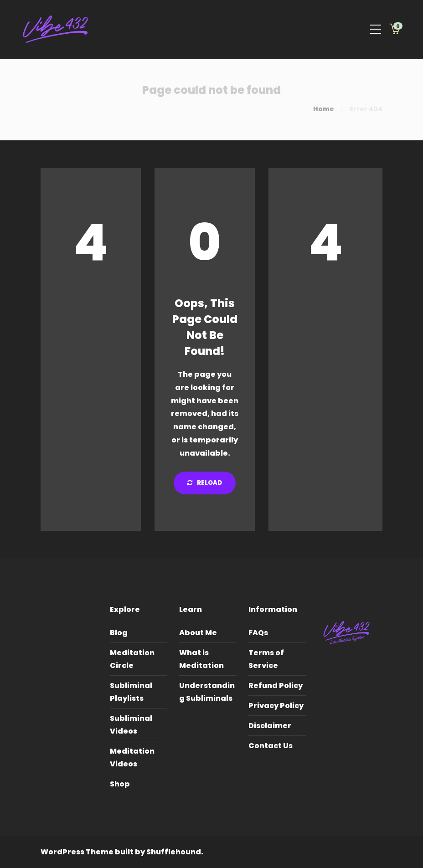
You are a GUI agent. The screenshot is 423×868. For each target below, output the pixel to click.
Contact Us (271, 746)
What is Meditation (201, 659)
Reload (205, 483)
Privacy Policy (276, 706)
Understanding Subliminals (207, 692)
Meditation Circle (132, 659)
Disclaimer (270, 726)
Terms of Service (266, 659)
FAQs (258, 633)
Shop (120, 784)
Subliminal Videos (131, 725)
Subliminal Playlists (131, 692)
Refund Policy (276, 686)
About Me (198, 633)
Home (324, 109)
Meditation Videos (132, 758)
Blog (119, 633)
